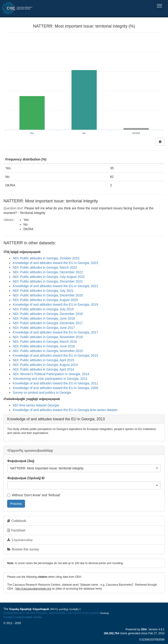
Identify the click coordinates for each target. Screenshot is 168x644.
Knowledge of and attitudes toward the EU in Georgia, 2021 (55, 286)
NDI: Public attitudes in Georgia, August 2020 (45, 300)
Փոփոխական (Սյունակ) (24, 478)
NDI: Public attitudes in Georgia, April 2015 (43, 360)
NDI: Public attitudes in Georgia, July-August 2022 (49, 277)
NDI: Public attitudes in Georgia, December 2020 (48, 295)
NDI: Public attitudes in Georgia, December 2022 (48, 272)
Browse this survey (23, 549)
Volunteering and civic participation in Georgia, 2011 (50, 379)
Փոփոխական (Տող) (21, 461)
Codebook (17, 521)
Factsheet (16, 530)
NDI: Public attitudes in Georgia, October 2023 (46, 258)
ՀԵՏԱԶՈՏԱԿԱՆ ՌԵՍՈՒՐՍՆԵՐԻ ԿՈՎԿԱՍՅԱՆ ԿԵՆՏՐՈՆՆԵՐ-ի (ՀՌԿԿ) (52, 613)
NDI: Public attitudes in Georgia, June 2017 (44, 328)
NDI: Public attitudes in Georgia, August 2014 (45, 365)
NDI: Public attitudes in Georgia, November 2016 (48, 337)
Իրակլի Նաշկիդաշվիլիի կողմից (23, 617)
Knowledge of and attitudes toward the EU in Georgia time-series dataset (65, 410)
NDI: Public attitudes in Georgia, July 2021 (43, 291)
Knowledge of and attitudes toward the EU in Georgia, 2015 (55, 355)
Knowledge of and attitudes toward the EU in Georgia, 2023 (55, 263)
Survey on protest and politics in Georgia (42, 393)
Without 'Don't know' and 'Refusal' (34, 495)
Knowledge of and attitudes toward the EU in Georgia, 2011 (55, 383)
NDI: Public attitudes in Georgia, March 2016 (45, 342)
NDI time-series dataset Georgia (36, 405)
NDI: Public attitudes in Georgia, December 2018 (48, 314)
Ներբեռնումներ (20, 540)
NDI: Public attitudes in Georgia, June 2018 (44, 318)
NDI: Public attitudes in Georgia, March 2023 (45, 267)
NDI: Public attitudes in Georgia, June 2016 (44, 346)
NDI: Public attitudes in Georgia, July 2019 (43, 309)
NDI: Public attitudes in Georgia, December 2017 (48, 323)
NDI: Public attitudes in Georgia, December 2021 (48, 281)
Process (16, 504)
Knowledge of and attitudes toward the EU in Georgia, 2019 (55, 305)
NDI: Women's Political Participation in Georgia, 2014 (51, 374)
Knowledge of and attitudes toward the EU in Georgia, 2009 (55, 388)
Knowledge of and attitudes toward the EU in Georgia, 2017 (55, 332)
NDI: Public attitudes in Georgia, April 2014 (43, 369)
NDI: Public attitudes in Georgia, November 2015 (48, 351)
